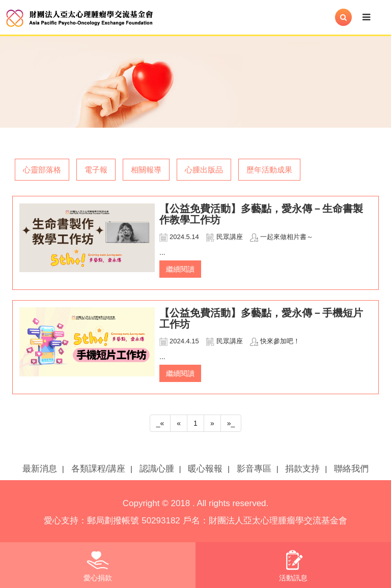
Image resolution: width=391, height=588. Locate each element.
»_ (231, 423)
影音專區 (254, 469)
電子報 (96, 170)
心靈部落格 (42, 170)
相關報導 (146, 170)
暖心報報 (205, 469)
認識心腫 (157, 469)
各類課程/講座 (99, 469)
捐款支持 (302, 469)
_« (160, 423)
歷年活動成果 (269, 170)
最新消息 (40, 469)
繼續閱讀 (180, 269)
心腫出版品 (204, 170)
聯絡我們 (351, 469)
